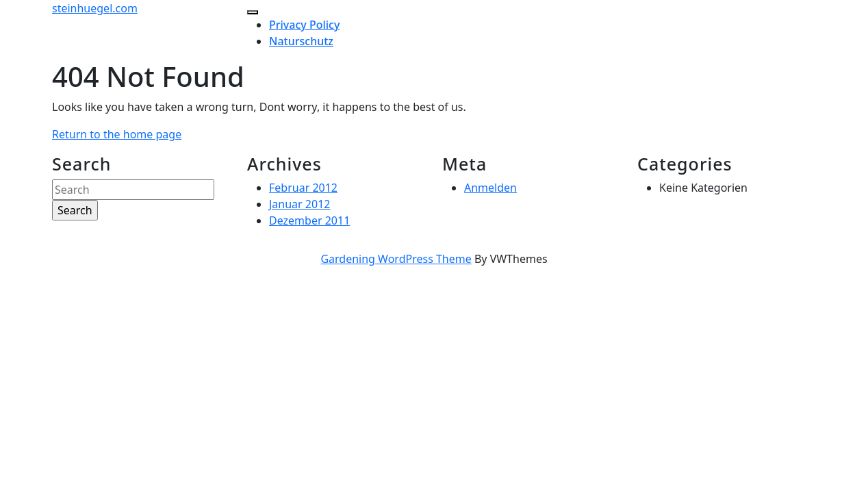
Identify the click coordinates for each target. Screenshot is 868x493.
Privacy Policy (304, 25)
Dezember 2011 (309, 220)
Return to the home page (117, 134)
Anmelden (490, 188)
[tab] (253, 12)
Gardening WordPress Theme (396, 259)
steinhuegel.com (95, 8)
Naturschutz (301, 41)
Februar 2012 (303, 188)
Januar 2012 (299, 204)
